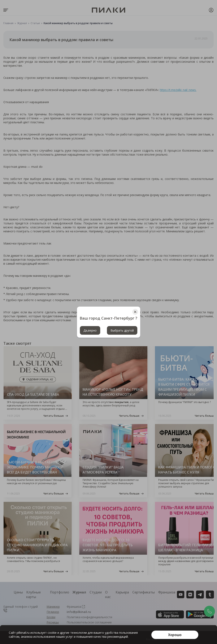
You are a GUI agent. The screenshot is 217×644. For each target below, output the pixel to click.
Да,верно (90, 330)
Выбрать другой (122, 330)
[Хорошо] (175, 635)
